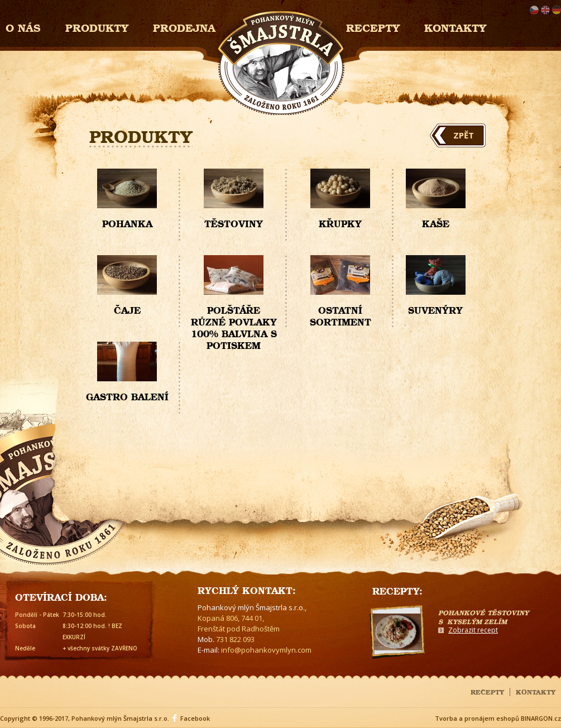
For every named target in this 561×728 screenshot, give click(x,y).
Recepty (373, 27)
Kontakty (455, 27)
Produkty (97, 27)
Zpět (464, 135)
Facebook (195, 718)
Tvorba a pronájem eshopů (477, 718)
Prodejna (184, 27)
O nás (23, 27)
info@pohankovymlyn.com (266, 650)
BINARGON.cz (541, 718)
